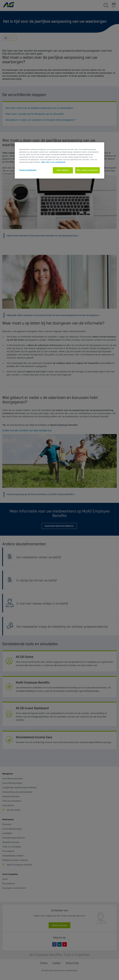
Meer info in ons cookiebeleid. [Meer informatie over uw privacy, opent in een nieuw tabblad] (54, 162)
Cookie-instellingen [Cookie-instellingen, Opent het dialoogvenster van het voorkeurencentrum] (28, 170)
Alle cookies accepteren (87, 170)
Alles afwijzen (63, 170)
